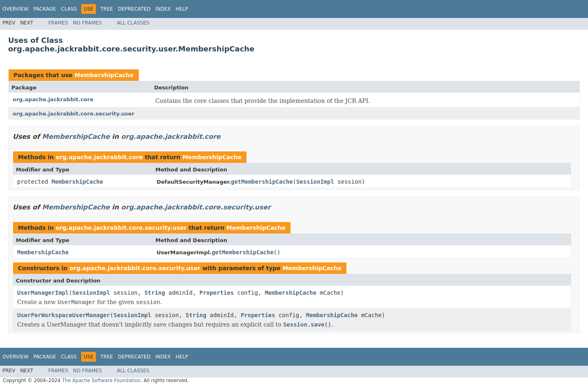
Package (45, 9)
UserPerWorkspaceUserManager (64, 315)
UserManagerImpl (43, 293)
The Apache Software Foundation (101, 380)
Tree (107, 9)
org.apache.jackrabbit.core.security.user (73, 114)
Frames (58, 23)
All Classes (133, 23)
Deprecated (134, 9)
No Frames (88, 23)
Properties (217, 293)
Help (182, 9)
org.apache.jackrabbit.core (53, 99)
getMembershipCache (262, 182)
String (155, 293)
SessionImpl (315, 182)
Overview (16, 9)
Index (163, 9)
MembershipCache (104, 75)
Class (69, 9)
